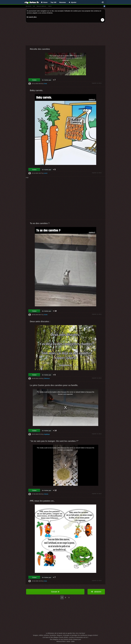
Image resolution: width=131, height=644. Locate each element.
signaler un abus (97, 83)
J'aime (34, 80)
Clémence (47, 378)
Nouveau (63, 2)
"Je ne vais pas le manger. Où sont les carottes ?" (54, 441)
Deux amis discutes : (40, 321)
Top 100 (53, 2)
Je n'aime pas (47, 80)
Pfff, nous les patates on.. (42, 501)
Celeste (46, 494)
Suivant (55, 592)
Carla (45, 84)
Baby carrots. (36, 90)
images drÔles (41, 6)
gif (34, 6)
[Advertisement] (65, 35)
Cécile (46, 315)
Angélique (47, 434)
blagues (29, 6)
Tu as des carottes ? (40, 223)
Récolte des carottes (40, 49)
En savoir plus (32, 17)
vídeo (50, 6)
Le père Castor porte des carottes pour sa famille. (54, 385)
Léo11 (46, 173)
